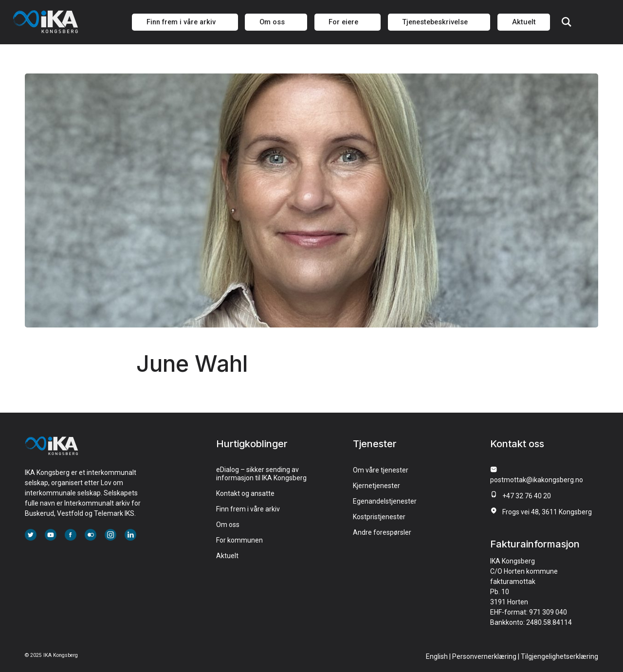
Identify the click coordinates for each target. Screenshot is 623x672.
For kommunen (239, 540)
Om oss (228, 525)
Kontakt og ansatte (245, 493)
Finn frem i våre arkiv (248, 509)
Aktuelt (227, 556)
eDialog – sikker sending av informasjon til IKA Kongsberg (261, 474)
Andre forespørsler (382, 532)
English (437, 656)
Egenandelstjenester (385, 501)
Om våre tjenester (381, 470)
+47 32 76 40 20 (527, 496)
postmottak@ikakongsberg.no (537, 480)
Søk (566, 22)
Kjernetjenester (376, 486)
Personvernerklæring (484, 656)
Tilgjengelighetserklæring (559, 656)
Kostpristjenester (379, 517)
